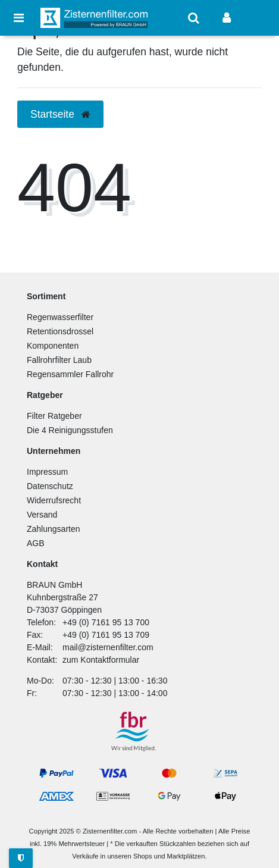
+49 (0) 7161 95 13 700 (106, 622)
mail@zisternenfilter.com (108, 647)
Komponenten (53, 346)
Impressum (47, 472)
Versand (42, 515)
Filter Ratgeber (54, 416)
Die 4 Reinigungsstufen (70, 430)
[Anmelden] (227, 18)
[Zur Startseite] (94, 18)
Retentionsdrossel (60, 331)
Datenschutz (50, 486)
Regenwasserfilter (60, 317)
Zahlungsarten (54, 529)
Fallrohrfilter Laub (59, 360)
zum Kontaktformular (101, 660)
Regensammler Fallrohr (70, 374)
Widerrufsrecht (54, 500)
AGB (36, 543)
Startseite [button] (60, 114)
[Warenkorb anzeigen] (260, 18)
